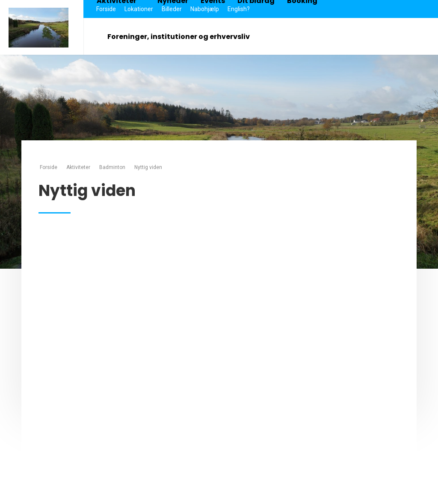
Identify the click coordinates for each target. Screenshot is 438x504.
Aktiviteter (78, 167)
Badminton (112, 167)
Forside (49, 167)
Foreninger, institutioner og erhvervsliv (183, 37)
